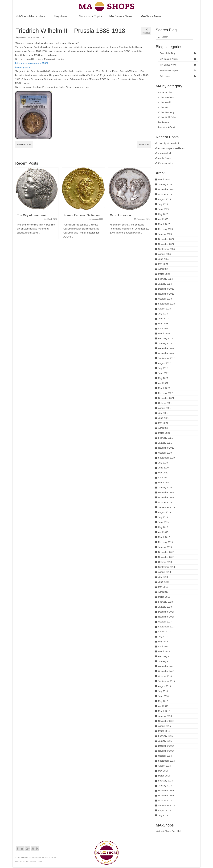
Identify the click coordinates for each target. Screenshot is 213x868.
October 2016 (165, 676)
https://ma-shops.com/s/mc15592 (32, 63)
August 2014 (165, 766)
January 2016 (165, 716)
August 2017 (165, 632)
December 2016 (166, 666)
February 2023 (166, 338)
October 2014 (165, 756)
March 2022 (164, 388)
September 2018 (167, 567)
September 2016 (167, 681)
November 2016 (166, 671)
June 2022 (163, 373)
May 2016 (163, 701)
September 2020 (167, 458)
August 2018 (165, 572)
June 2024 (163, 259)
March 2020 (164, 483)
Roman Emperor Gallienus (171, 148)
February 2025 (166, 229)
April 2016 (163, 706)
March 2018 (164, 597)
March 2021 (164, 433)
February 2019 (166, 542)
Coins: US (163, 107)
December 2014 (166, 746)
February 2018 (166, 602)
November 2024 (166, 244)
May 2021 (163, 423)
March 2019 (164, 537)
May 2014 (163, 771)
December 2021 (166, 398)
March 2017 (164, 651)
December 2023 (166, 289)
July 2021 (163, 413)
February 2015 (166, 736)
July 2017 (163, 637)
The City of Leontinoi (168, 143)
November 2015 (166, 721)
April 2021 (163, 428)
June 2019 (163, 522)
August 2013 (165, 810)
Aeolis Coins (164, 158)
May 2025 (163, 214)
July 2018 (163, 577)
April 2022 (163, 383)
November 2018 (166, 557)
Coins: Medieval (166, 97)
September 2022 (167, 358)
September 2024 (167, 249)
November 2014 (166, 751)
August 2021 (165, 408)
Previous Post (24, 145)
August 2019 (165, 512)
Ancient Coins (165, 92)
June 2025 (163, 209)
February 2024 (166, 279)
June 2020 (163, 468)
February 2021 (166, 438)
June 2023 (163, 319)
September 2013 (167, 805)
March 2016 (164, 711)
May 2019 (163, 527)
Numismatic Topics (169, 71)
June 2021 (163, 418)
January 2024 (165, 284)
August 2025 (165, 199)
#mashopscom (23, 67)
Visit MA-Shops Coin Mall (168, 831)
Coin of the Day (33, 38)
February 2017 (166, 656)
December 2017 (166, 612)
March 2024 (164, 274)
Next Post (144, 145)
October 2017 (165, 622)
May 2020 (163, 473)
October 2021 (165, 403)
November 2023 (166, 294)
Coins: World (165, 102)
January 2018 (165, 607)
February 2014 (166, 781)
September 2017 (167, 627)
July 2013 (163, 815)
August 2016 (165, 686)
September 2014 (167, 761)
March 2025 (164, 224)
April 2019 (163, 532)
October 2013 (165, 801)
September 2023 (167, 304)
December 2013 (166, 791)
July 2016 (163, 691)
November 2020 (166, 448)
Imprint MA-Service (168, 127)
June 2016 (163, 696)
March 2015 (164, 731)
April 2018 (163, 592)
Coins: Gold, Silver (168, 117)
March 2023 (164, 334)
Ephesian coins (166, 163)
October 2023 (165, 299)
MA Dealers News (169, 59)
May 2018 (163, 587)
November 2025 (166, 189)
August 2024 (165, 254)
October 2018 (165, 562)
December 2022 (166, 348)
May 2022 (163, 378)
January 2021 (165, 443)
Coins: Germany (166, 112)
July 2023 (163, 314)
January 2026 (165, 184)
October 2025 (165, 194)
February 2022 (166, 393)
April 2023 (163, 329)
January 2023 (165, 343)
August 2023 (165, 309)
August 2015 (165, 726)
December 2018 (166, 552)
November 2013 (166, 796)
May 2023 (163, 324)
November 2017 (166, 617)
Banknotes (164, 122)
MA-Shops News (168, 65)
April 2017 (163, 647)
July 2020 (163, 463)
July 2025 (163, 204)
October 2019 (165, 502)
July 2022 (163, 368)
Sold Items (165, 76)
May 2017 (163, 642)
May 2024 (163, 264)
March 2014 (164, 776)
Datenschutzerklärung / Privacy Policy (29, 861)
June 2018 (163, 582)
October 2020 (165, 453)
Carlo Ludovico (166, 153)
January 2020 (165, 488)
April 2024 (163, 269)
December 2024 (166, 239)
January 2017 (165, 661)
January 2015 (165, 741)
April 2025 (163, 219)
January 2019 (165, 547)
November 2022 (166, 353)
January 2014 (165, 786)
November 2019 (166, 497)
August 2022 (165, 363)
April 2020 (163, 478)
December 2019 (166, 492)
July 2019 (163, 517)
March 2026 (164, 179)
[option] (37, 205)
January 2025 (165, 234)
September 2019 (167, 507)
